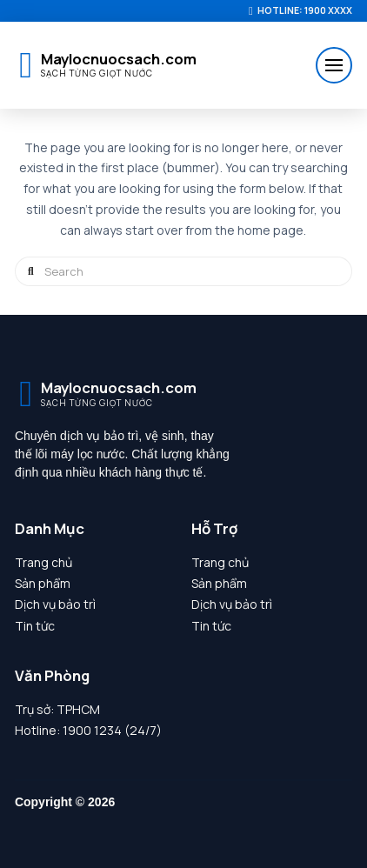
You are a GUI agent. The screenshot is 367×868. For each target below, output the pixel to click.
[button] (334, 65)
